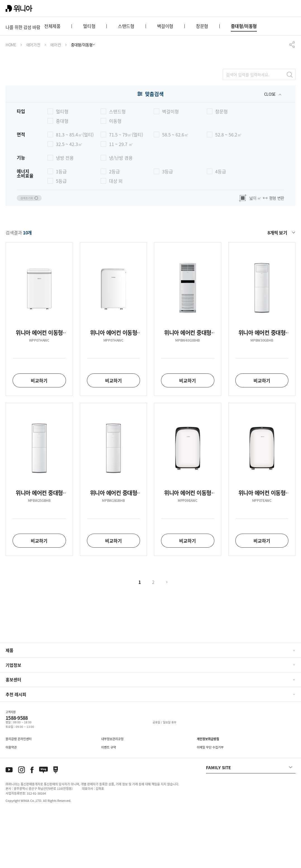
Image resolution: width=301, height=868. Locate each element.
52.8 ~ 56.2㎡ (228, 190)
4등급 (221, 227)
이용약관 (11, 803)
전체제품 (52, 81)
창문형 (202, 81)
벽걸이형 (165, 81)
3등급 (168, 227)
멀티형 (89, 81)
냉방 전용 (65, 213)
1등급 (61, 227)
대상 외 (116, 236)
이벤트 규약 (109, 803)
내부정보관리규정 (112, 795)
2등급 (114, 227)
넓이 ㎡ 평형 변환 (262, 254)
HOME (11, 100)
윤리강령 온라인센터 (19, 795)
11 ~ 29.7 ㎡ (121, 199)
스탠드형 (126, 81)
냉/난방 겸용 (121, 213)
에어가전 (33, 100)
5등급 (61, 236)
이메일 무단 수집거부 (210, 803)
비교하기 (39, 437)
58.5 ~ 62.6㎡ (175, 190)
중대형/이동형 (244, 81)
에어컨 (56, 100)
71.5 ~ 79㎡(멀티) (126, 190)
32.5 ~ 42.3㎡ (69, 199)
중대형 (62, 176)
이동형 (115, 176)
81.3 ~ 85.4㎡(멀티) (75, 190)
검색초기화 (33, 254)
